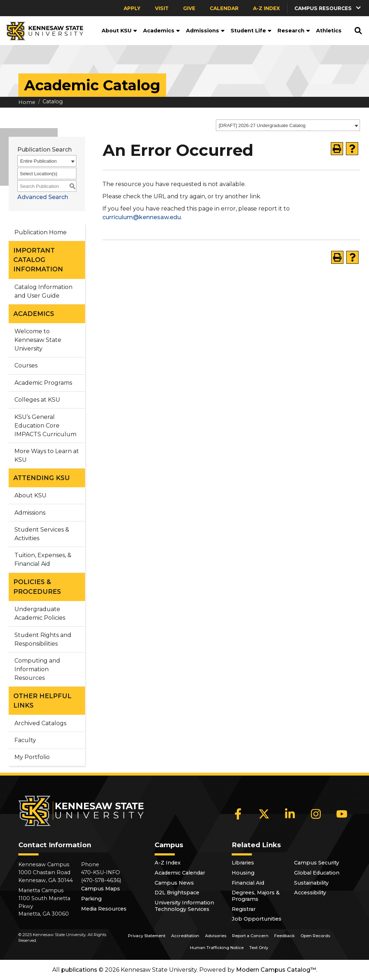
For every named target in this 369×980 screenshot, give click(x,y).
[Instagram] (316, 814)
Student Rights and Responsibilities (43, 639)
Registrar (244, 909)
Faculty (25, 740)
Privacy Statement (147, 936)
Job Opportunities (257, 919)
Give (189, 8)
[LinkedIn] (290, 814)
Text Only (259, 948)
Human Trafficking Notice (217, 948)
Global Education (317, 873)
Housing (243, 873)
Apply (132, 8)
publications (79, 970)
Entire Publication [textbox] (38, 161)
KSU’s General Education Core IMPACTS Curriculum (45, 426)
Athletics (329, 31)
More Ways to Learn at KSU (47, 455)
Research (294, 31)
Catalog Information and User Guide (43, 291)
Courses (26, 365)
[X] (264, 814)
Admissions (205, 31)
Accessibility (310, 893)
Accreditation (185, 936)
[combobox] (288, 125)
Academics (162, 31)
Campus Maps (101, 889)
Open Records (315, 936)
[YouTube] (342, 814)
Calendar (224, 8)
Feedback (284, 936)
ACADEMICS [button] (34, 314)
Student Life (251, 31)
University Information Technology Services (184, 906)
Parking (91, 899)
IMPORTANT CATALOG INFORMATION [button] (38, 260)
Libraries (243, 863)
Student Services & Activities (42, 534)
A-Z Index (266, 8)
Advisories (216, 936)
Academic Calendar (180, 873)
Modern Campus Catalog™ (276, 970)
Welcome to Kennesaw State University (38, 340)
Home (27, 102)
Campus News (174, 883)
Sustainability (311, 883)
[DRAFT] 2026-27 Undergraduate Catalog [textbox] (262, 125)
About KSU (119, 31)
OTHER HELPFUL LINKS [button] (42, 701)
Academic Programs (43, 383)
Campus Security (317, 863)
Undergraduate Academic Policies (40, 613)
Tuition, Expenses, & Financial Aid (43, 559)
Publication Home (41, 232)
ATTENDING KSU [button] (42, 478)
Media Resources (104, 909)
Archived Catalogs (40, 723)
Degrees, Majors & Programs (256, 896)
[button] (328, 8)
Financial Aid (248, 883)
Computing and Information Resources (37, 669)
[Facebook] (238, 814)
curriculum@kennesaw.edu (142, 217)
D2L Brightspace (177, 893)
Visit (162, 8)
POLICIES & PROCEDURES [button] (37, 586)
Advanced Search (43, 197)
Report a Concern (250, 936)
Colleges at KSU (37, 400)
